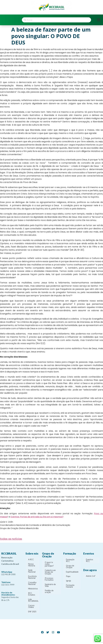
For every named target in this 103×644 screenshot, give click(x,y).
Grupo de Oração (70, 567)
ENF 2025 (32, 612)
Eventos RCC (90, 560)
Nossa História (32, 565)
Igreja (68, 581)
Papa (68, 576)
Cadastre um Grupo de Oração (50, 572)
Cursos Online (31, 606)
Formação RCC (70, 560)
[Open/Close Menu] (99, 20)
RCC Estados (32, 594)
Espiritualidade (72, 572)
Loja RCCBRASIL (33, 600)
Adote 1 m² (91, 576)
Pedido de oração (49, 591)
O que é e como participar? (49, 564)
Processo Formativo (49, 579)
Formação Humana (70, 586)
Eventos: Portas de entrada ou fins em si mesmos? (37, 517)
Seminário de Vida (50, 585)
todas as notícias (11, 539)
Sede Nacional (32, 571)
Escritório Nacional (32, 577)
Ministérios (33, 589)
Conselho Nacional (32, 583)
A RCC (31, 559)
